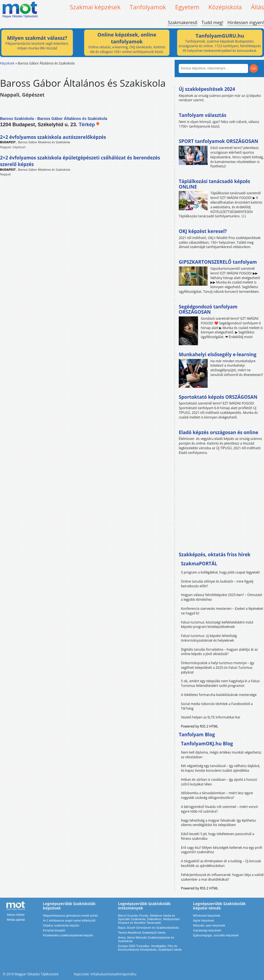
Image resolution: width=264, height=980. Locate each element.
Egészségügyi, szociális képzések (216, 935)
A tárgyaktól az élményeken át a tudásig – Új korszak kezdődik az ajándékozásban (221, 863)
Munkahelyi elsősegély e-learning (218, 354)
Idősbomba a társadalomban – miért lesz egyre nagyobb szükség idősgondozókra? (217, 795)
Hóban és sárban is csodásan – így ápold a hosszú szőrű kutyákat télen (219, 782)
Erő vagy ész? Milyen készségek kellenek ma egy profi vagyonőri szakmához (222, 850)
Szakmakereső (182, 23)
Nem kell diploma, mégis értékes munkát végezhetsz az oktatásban (221, 755)
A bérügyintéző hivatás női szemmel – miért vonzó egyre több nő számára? (219, 809)
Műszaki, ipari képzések (209, 925)
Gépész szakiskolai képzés (61, 925)
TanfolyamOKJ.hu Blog (207, 744)
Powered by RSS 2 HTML (200, 726)
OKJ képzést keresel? (203, 231)
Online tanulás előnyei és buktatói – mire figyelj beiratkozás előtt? (217, 584)
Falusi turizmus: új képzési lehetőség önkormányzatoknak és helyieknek (209, 638)
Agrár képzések (204, 920)
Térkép (89, 125)
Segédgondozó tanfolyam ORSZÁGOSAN (208, 309)
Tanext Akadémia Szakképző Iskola (142, 933)
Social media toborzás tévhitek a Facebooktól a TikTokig (217, 706)
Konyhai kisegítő (54, 930)
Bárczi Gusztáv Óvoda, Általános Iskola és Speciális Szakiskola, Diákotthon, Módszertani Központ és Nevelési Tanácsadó (149, 919)
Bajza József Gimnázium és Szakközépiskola (148, 928)
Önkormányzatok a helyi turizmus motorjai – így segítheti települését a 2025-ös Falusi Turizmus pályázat (218, 668)
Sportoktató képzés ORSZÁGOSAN (218, 397)
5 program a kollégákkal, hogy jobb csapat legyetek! (220, 572)
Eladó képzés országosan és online (218, 432)
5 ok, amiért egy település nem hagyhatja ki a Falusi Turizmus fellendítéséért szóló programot (220, 683)
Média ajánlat (16, 920)
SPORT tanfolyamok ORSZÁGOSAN (218, 141)
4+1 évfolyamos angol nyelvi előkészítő (69, 920)
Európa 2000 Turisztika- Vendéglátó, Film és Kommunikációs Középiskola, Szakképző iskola (150, 948)
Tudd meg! (212, 23)
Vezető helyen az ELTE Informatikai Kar (211, 717)
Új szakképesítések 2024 (207, 89)
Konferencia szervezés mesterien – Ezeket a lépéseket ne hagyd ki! (222, 611)
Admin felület (16, 915)
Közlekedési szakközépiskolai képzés (68, 935)
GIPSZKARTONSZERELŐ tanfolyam (218, 262)
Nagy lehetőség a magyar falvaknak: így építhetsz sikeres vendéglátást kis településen (218, 823)
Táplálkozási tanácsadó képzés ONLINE (215, 184)
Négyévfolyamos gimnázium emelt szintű (70, 916)
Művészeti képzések (207, 916)
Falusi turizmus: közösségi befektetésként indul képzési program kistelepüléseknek (217, 625)
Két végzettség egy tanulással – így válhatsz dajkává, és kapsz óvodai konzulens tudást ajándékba (221, 768)
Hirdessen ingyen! (246, 23)
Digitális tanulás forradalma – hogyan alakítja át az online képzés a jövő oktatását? (219, 652)
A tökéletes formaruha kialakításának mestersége (219, 695)
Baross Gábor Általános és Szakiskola (44, 142)
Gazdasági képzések (207, 930)
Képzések (7, 63)
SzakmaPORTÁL (199, 564)
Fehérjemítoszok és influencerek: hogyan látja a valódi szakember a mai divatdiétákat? (222, 877)
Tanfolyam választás (203, 115)
